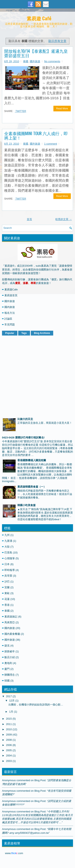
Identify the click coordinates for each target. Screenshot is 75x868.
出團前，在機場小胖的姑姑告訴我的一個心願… (36, 705)
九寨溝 (8, 541)
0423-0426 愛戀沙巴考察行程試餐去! (23, 438)
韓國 (7, 681)
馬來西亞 (10, 622)
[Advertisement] (37, 376)
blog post (40, 780)
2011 (9, 724)
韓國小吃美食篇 (26, 505)
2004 (9, 756)
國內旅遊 (10, 307)
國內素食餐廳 (12, 634)
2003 (9, 761)
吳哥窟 (8, 576)
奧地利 (8, 663)
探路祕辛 (10, 651)
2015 (9, 719)
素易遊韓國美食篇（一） (32, 487)
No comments (52, 61)
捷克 (7, 646)
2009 (9, 735)
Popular (10, 333)
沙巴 (7, 582)
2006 (9, 745)
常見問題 (10, 325)
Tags (24, 333)
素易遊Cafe (11, 290)
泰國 (26, 61)
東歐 (7, 593)
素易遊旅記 (11, 617)
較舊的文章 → (64, 219)
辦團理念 (10, 675)
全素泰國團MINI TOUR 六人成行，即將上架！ (36, 136)
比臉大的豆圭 (25, 419)
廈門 (7, 669)
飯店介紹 (10, 657)
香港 (7, 605)
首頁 (29, 219)
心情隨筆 (10, 558)
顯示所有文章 (57, 41)
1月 (11, 712)
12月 (12, 701)
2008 (9, 740)
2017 (9, 696)
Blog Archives (42, 333)
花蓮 (7, 599)
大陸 (7, 547)
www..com (14, 853)
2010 (9, 729)
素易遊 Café (39, 18)
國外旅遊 (35, 61)
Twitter (20, 111)
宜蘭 (7, 587)
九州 (7, 535)
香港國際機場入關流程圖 (32, 460)
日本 (7, 564)
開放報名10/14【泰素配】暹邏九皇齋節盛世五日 (36, 53)
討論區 (8, 319)
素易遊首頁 (11, 295)
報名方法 (10, 313)
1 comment (51, 144)
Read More (62, 109)
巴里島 (8, 553)
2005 (9, 750)
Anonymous (9, 780)
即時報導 (10, 570)
